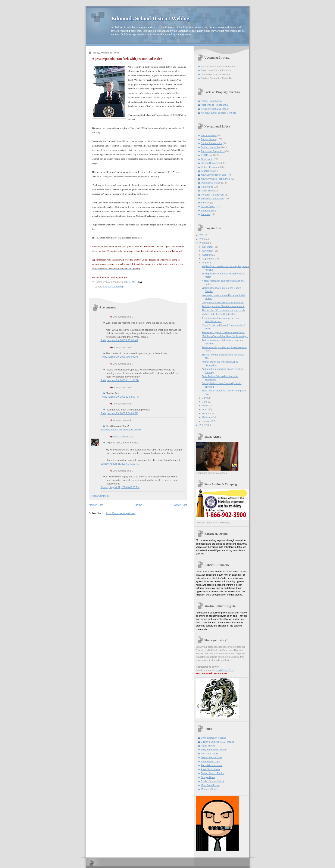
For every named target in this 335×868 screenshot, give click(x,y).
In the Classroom (210, 167)
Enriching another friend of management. (223, 306)
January (207, 421)
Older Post (180, 505)
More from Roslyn (210, 785)
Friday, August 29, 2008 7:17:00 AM (119, 340)
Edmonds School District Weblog (150, 19)
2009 (203, 239)
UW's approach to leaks (213, 738)
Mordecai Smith (209, 789)
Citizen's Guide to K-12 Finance (218, 742)
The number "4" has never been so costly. (223, 310)
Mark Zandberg (121, 437)
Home (139, 505)
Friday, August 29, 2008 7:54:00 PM (119, 413)
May (205, 406)
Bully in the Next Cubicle (214, 750)
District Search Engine (213, 773)
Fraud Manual (208, 746)
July (205, 398)
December (208, 247)
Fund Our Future (210, 754)
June (205, 402)
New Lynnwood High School (216, 179)
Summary (206, 214)
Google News (208, 777)
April (205, 409)
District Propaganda (211, 101)
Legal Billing (207, 171)
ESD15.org (207, 155)
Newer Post (96, 505)
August (206, 262)
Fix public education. (212, 765)
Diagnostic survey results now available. (223, 302)
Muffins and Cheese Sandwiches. (219, 314)
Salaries (205, 203)
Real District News (211, 769)
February (207, 417)
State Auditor (208, 210)
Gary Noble (207, 159)
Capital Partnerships (212, 143)
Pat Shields (207, 187)
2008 (203, 243)
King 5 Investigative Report (215, 109)
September (208, 259)
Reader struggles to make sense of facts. (223, 332)
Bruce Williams (209, 135)
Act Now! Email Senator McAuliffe (219, 113)
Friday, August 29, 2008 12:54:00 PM (120, 397)
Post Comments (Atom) (120, 513)
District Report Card (211, 757)
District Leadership (114, 287)
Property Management (213, 195)
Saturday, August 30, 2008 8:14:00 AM (121, 430)
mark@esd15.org (225, 670)
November (208, 251)
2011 (203, 235)
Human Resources (211, 163)
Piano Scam (207, 191)
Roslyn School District (212, 781)
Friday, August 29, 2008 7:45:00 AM (119, 357)
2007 (203, 425)
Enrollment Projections (213, 151)
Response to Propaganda (214, 105)
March (206, 413)
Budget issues (208, 139)
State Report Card (211, 761)
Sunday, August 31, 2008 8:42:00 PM (120, 487)
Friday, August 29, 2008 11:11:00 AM (120, 380)
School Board (208, 206)
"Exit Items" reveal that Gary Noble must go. (225, 336)
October (207, 255)
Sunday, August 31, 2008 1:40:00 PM (120, 464)
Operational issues (211, 183)
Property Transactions (212, 198)
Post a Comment (100, 496)
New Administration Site (214, 175)
